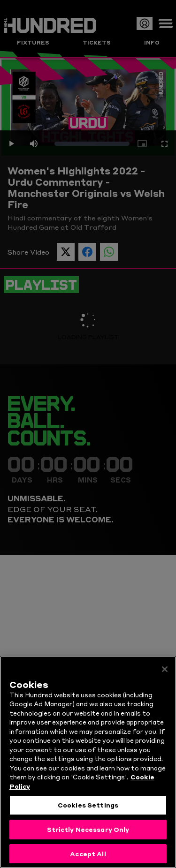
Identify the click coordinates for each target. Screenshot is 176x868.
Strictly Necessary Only (88, 834)
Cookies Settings (88, 810)
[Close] (165, 674)
